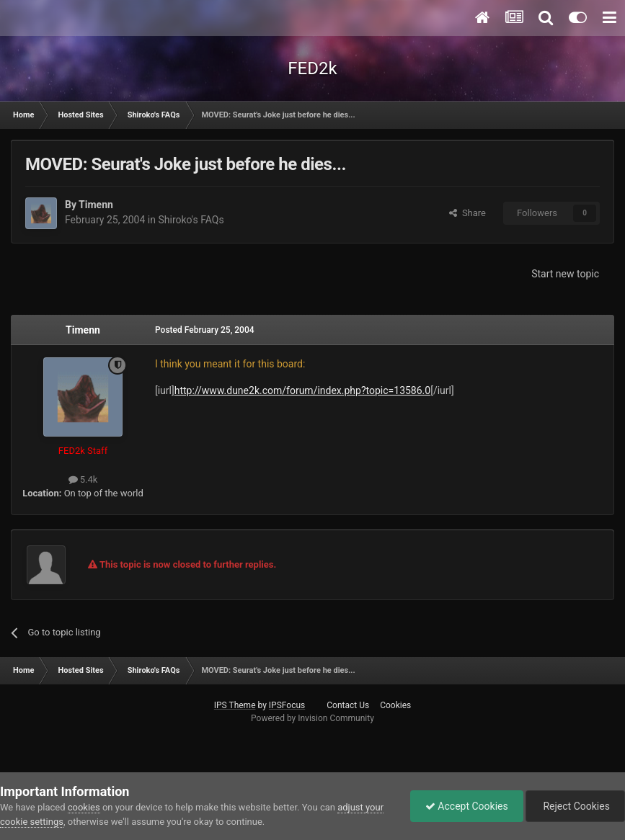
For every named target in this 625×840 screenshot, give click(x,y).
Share (467, 213)
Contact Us (348, 705)
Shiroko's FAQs (191, 220)
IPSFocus (287, 705)
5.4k (83, 479)
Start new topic (565, 274)
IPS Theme (235, 705)
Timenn (96, 205)
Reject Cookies (575, 806)
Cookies (395, 705)
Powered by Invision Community (312, 718)
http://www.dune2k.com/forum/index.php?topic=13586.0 (302, 390)
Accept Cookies (467, 806)
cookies (84, 807)
